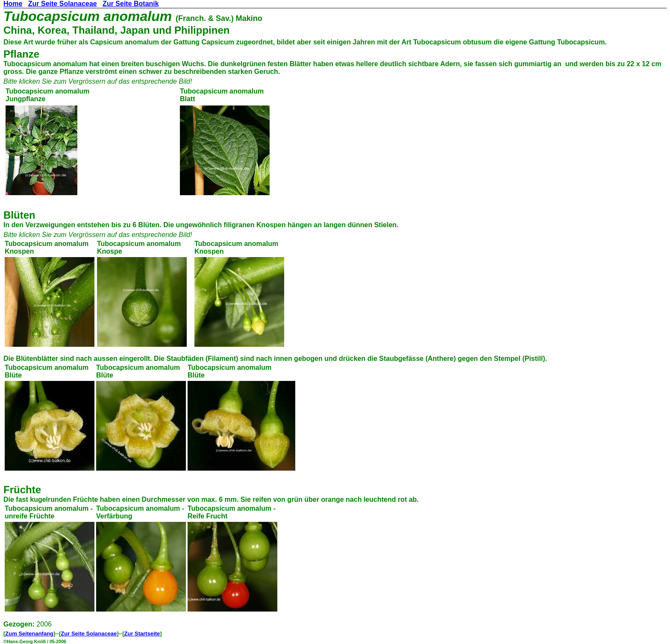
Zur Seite (73, 634)
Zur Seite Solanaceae (63, 4)
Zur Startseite (142, 634)
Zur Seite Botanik (131, 4)
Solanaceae (102, 634)
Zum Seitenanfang (29, 634)
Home (13, 4)
